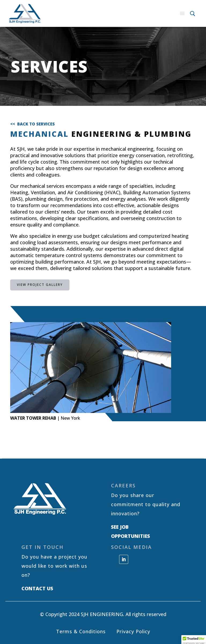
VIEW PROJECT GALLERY (40, 285)
